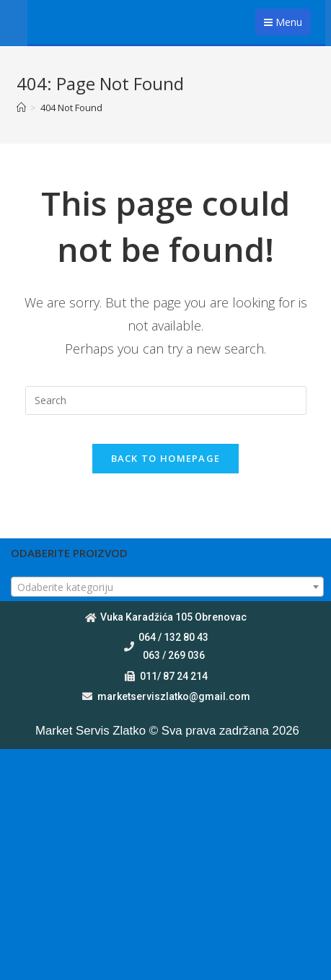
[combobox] (167, 587)
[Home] (21, 108)
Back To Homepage (166, 458)
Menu (283, 22)
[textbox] (167, 587)
